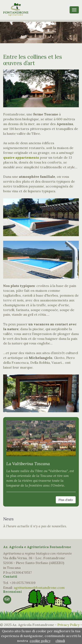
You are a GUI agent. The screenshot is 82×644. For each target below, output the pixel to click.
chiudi (60, 641)
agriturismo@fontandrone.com (39, 588)
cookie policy (40, 641)
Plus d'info (66, 500)
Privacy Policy (68, 625)
